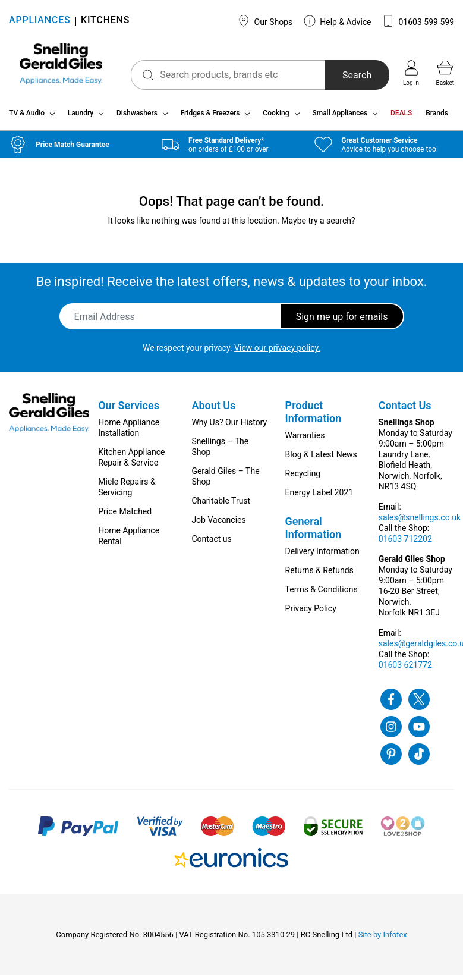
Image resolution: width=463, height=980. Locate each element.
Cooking (276, 118)
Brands (437, 118)
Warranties (305, 440)
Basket (445, 73)
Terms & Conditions (322, 594)
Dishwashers (137, 118)
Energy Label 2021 (319, 497)
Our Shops (265, 21)
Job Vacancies (218, 524)
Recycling (303, 478)
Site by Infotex (383, 939)
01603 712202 (405, 544)
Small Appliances (340, 118)
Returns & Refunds (319, 575)
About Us (213, 410)
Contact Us (405, 410)
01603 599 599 (418, 21)
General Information (314, 533)
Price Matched (125, 516)
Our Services (129, 410)
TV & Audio (27, 118)
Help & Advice (338, 21)
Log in (411, 73)
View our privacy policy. (277, 353)
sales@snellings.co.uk (420, 522)
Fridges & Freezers (210, 118)
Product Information (314, 417)
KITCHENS (105, 21)
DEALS (401, 118)
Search (352, 75)
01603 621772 (405, 670)
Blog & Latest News (321, 459)
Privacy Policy (311, 613)
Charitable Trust (221, 505)
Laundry (81, 118)
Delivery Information (322, 556)
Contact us (211, 544)
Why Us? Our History (229, 427)
